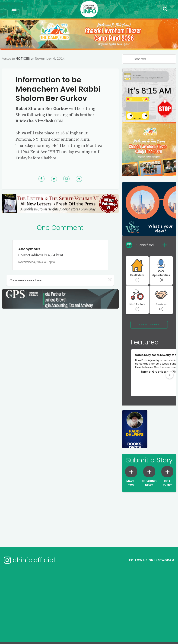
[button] (170, 375)
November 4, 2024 (50, 59)
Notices (23, 59)
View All (149, 325)
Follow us (152, 560)
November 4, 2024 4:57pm (37, 262)
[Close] (104, 279)
